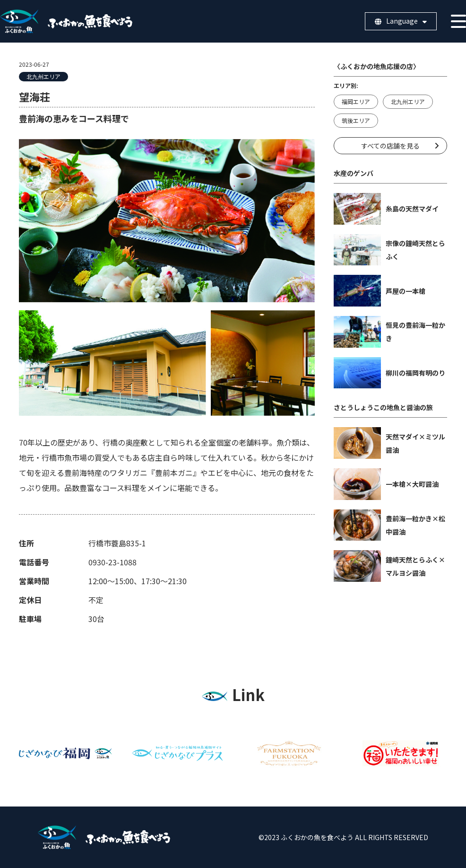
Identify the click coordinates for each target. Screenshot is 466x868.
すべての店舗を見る (390, 146)
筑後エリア (356, 120)
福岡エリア (356, 101)
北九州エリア (43, 76)
